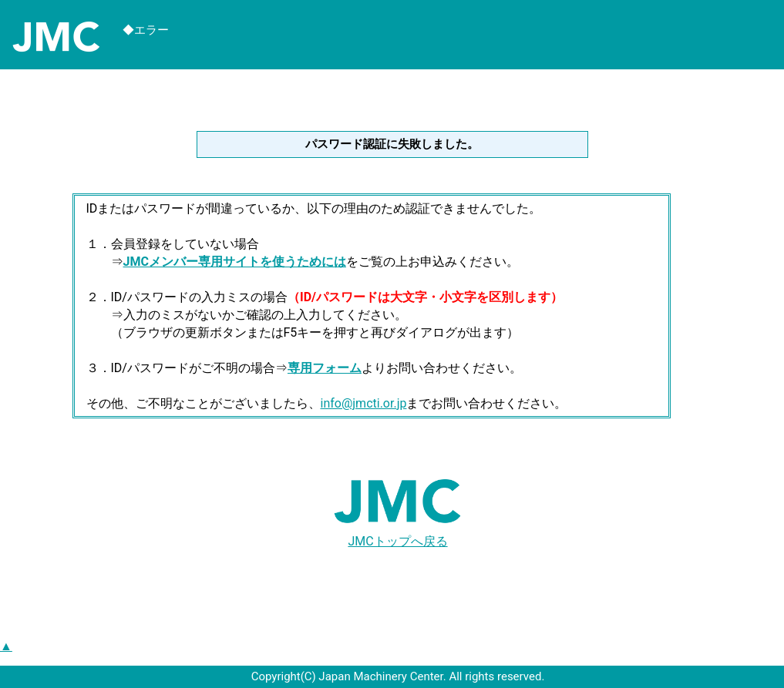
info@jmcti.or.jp (364, 403)
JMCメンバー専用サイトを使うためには (235, 262)
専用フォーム (325, 368)
